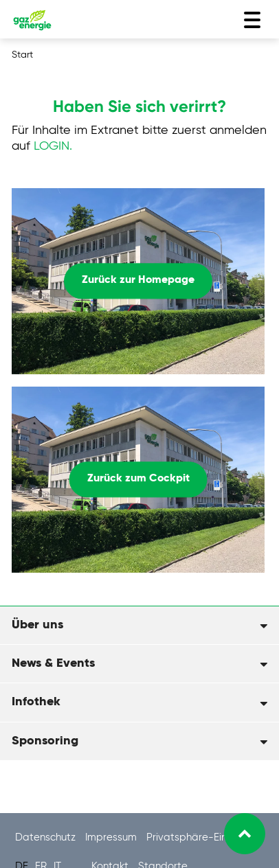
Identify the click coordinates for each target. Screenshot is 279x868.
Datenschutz (47, 837)
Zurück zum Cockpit (138, 479)
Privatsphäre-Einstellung (205, 837)
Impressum (112, 837)
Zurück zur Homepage (138, 281)
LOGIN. (53, 146)
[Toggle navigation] (252, 20)
